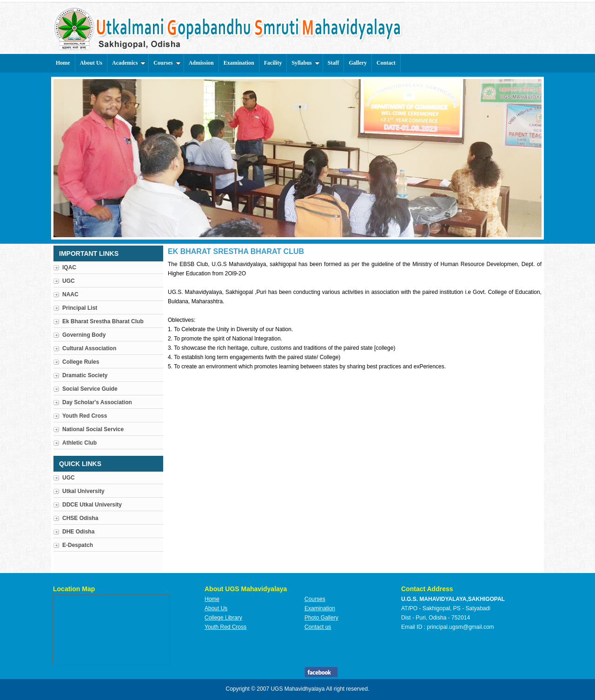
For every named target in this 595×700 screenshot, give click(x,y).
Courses (167, 63)
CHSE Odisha (80, 518)
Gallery (358, 63)
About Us (91, 63)
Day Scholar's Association (97, 402)
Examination (239, 63)
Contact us (318, 627)
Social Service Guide (90, 389)
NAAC (70, 294)
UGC (69, 281)
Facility (273, 63)
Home (63, 63)
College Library (223, 618)
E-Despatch (78, 545)
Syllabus (305, 63)
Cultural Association (89, 348)
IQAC (69, 267)
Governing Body (84, 335)
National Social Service (93, 429)
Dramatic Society (85, 375)
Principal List (80, 308)
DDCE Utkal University (92, 505)
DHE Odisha (78, 532)
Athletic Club (79, 443)
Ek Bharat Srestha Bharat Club (103, 321)
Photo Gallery (321, 618)
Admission (201, 63)
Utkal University (83, 491)
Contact (386, 63)
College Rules (81, 362)
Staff (334, 63)
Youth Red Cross (85, 416)
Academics (129, 63)
